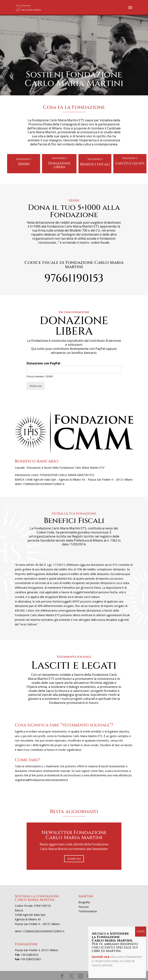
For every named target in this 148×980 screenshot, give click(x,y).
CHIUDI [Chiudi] (141, 931)
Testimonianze (88, 911)
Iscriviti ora (74, 859)
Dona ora (36, 386)
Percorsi (84, 907)
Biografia (84, 902)
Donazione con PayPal (43, 363)
